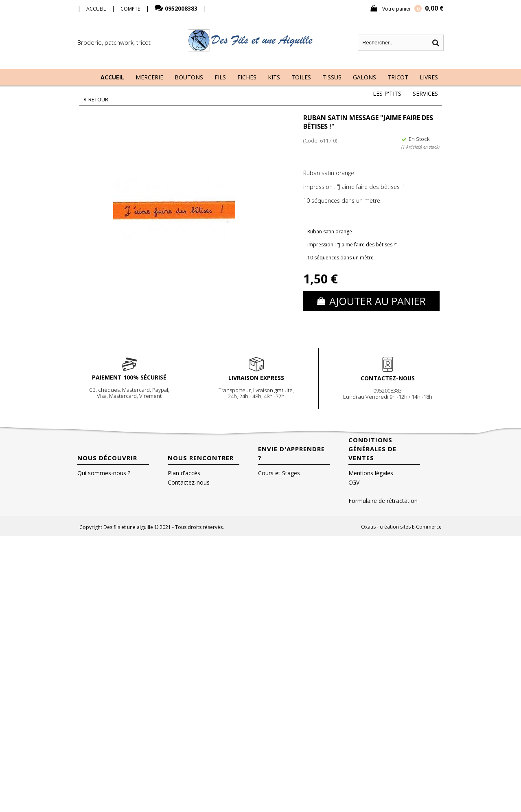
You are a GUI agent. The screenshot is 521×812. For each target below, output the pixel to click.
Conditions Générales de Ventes (372, 449)
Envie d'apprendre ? (291, 453)
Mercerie (149, 77)
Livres (429, 77)
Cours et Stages (279, 473)
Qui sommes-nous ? (104, 473)
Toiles (301, 77)
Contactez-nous (189, 482)
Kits (274, 77)
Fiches (247, 77)
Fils (220, 77)
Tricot (398, 77)
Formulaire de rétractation (383, 501)
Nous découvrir (107, 458)
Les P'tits (387, 93)
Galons (364, 77)
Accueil (112, 77)
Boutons (189, 77)
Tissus (332, 77)
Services (425, 93)
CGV (354, 482)
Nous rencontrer (201, 458)
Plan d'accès (184, 473)
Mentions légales (371, 473)
